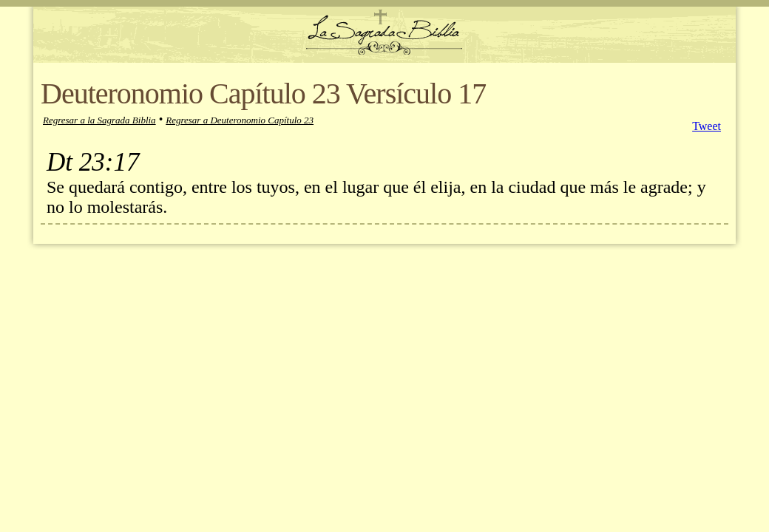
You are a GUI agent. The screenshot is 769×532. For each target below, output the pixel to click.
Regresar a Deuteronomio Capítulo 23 (240, 120)
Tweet (707, 126)
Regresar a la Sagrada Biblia (99, 120)
